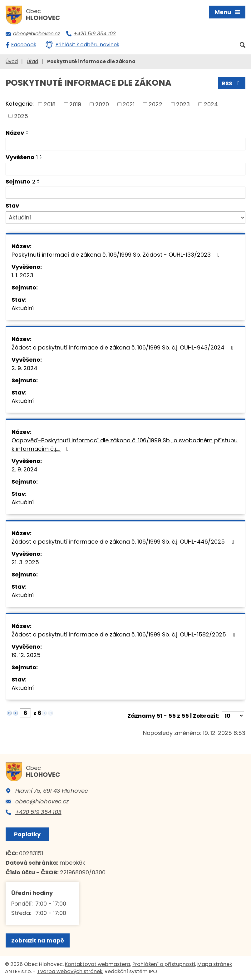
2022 (155, 104)
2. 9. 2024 (25, 368)
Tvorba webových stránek (70, 971)
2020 (102, 104)
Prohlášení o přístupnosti (164, 964)
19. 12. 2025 (26, 655)
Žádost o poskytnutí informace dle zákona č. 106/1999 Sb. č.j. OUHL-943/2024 (124, 347)
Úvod (12, 61)
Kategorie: (20, 104)
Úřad (32, 61)
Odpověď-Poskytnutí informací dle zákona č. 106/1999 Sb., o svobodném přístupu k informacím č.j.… (125, 445)
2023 (183, 104)
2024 (211, 104)
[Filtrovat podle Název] (125, 144)
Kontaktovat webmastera (98, 964)
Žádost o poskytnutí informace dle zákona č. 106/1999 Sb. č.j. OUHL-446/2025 (124, 542)
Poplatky (27, 834)
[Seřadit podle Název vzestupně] (27, 131)
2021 (129, 104)
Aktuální (23, 308)
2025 (21, 116)
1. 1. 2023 (22, 275)
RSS (232, 83)
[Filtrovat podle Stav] (125, 218)
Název (15, 133)
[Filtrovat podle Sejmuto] (125, 193)
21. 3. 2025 (25, 562)
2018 (50, 104)
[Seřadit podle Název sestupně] (27, 134)
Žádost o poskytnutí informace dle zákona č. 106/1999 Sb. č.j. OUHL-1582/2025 (125, 634)
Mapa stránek (215, 964)
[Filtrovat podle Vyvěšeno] (125, 169)
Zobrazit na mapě (38, 940)
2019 (75, 104)
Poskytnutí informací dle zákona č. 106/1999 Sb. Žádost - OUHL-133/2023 (117, 255)
